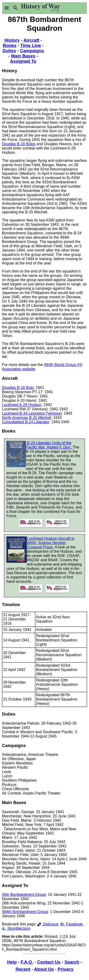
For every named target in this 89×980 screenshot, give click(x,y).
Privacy (66, 969)
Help (12, 962)
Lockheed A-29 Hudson (22, 405)
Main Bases (23, 56)
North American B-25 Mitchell (26, 418)
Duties (9, 51)
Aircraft (31, 40)
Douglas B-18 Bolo (18, 388)
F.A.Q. (27, 962)
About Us (44, 969)
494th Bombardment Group (25, 912)
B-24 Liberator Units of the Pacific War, (49, 445)
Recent (23, 969)
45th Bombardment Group (24, 895)
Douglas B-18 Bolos (19, 144)
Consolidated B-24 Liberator (26, 422)
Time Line (30, 45)
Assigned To (23, 61)
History (12, 40)
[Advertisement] (66, 51)
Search (72, 962)
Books (10, 45)
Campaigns (32, 51)
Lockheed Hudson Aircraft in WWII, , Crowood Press (51, 543)
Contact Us (49, 962)
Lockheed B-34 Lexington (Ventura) (32, 413)
